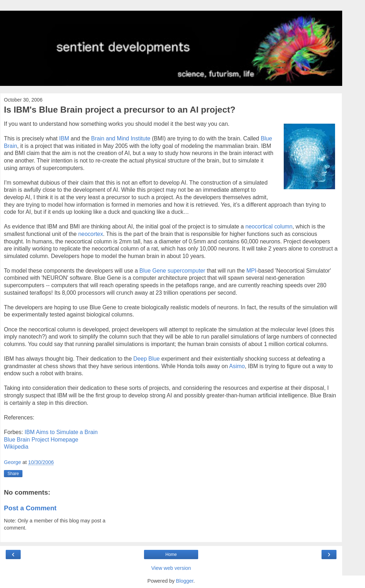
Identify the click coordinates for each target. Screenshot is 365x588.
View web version (171, 568)
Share (13, 474)
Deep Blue (146, 359)
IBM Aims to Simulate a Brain (61, 432)
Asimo (237, 366)
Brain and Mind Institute (121, 138)
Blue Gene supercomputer (173, 271)
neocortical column (269, 226)
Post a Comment (30, 508)
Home (171, 555)
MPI (251, 271)
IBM (65, 138)
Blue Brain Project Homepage (41, 440)
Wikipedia (16, 447)
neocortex (91, 234)
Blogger (185, 581)
